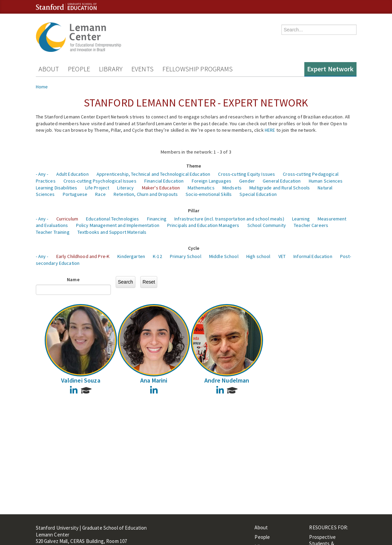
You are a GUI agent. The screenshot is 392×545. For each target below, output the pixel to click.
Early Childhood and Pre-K (83, 256)
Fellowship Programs (198, 69)
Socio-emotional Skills (209, 194)
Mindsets (232, 188)
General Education (282, 181)
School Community (267, 225)
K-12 (157, 256)
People (79, 69)
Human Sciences (326, 181)
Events (142, 69)
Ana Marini (154, 380)
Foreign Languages (212, 181)
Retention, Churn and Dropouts (146, 194)
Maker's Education (161, 188)
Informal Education (313, 256)
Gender (247, 181)
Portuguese (75, 194)
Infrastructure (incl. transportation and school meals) (229, 219)
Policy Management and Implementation (118, 225)
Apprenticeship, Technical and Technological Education (153, 174)
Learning (301, 219)
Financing (157, 219)
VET (282, 256)
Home (42, 87)
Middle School (224, 256)
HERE (270, 130)
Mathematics (201, 188)
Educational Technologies (112, 219)
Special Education (258, 194)
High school (258, 256)
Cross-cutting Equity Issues (246, 174)
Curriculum (67, 219)
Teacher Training (53, 232)
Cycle (194, 248)
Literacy (125, 188)
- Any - (42, 174)
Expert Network (330, 69)
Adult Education (72, 174)
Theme (194, 166)
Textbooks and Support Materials (112, 232)
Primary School (186, 256)
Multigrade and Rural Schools (280, 188)
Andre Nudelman (227, 380)
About (49, 69)
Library (111, 69)
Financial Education (164, 181)
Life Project (97, 188)
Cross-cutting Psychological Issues (100, 181)
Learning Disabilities (57, 188)
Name (73, 279)
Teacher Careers (311, 225)
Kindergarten (131, 256)
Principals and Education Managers (203, 225)
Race (100, 194)
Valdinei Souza (81, 380)
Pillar (194, 211)
